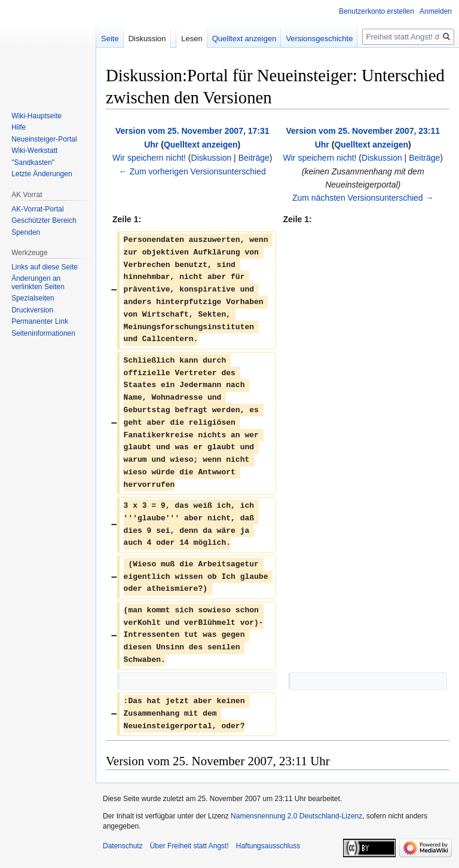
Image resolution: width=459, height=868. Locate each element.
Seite (110, 39)
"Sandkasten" (33, 162)
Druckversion (32, 310)
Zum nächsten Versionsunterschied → (363, 198)
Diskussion (212, 158)
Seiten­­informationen (43, 333)
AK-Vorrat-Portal (37, 209)
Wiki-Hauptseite (36, 116)
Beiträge (254, 158)
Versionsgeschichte (319, 39)
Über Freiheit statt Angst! (189, 846)
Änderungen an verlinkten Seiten (38, 283)
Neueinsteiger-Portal (44, 139)
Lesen (192, 39)
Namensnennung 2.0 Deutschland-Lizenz (296, 816)
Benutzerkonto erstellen (377, 11)
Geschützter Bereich (44, 220)
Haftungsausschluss (268, 846)
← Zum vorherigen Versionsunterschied (192, 171)
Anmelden (436, 11)
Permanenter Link (40, 321)
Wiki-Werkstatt (34, 151)
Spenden (26, 232)
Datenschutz (123, 846)
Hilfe (19, 127)
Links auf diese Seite (45, 267)
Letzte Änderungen (42, 174)
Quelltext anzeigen (201, 145)
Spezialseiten (33, 298)
